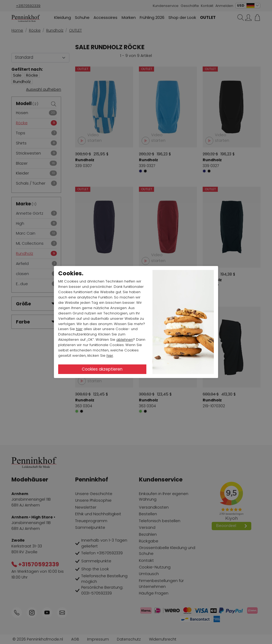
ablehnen (125, 340)
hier (79, 329)
